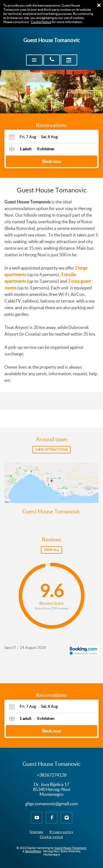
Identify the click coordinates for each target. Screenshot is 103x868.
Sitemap (36, 832)
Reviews (52, 540)
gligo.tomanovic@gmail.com (51, 804)
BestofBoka (33, 851)
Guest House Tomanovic (51, 511)
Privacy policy (61, 832)
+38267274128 (52, 775)
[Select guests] (31, 149)
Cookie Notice (41, 22)
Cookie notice (51, 837)
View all (52, 550)
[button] (48, 106)
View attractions (52, 450)
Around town (52, 439)
